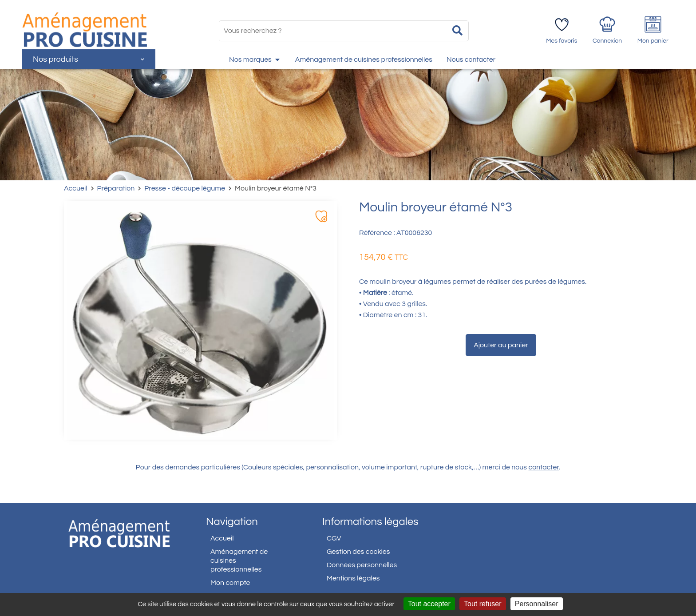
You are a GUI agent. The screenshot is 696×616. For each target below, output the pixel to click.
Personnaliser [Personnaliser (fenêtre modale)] (537, 604)
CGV (334, 538)
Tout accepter (429, 604)
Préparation (116, 188)
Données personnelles (362, 565)
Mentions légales (353, 578)
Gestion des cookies (358, 552)
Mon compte (230, 583)
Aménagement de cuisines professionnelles (239, 560)
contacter (544, 467)
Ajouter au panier (501, 345)
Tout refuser (482, 604)
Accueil (76, 188)
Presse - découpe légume (185, 188)
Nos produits (89, 59)
